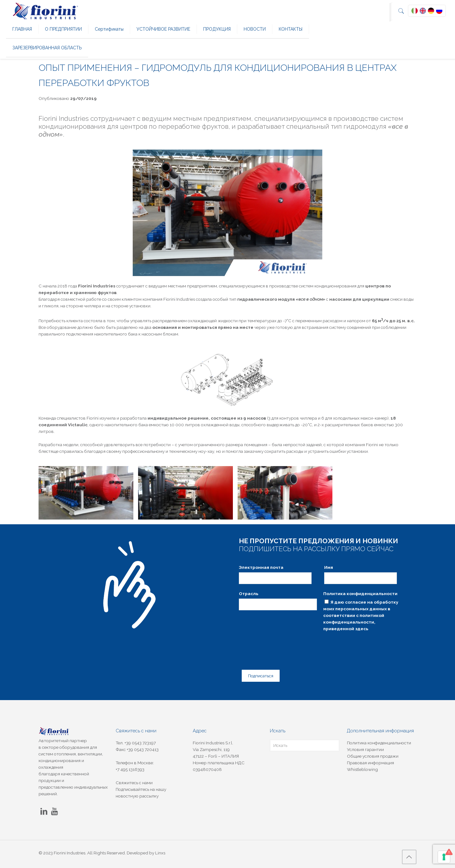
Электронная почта (261, 567)
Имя (329, 567)
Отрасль (249, 594)
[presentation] (287, 646)
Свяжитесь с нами (134, 780)
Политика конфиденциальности (360, 594)
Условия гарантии (365, 747)
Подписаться (258, 674)
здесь (362, 629)
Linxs (160, 850)
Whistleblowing (362, 767)
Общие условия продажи (373, 754)
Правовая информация (370, 760)
